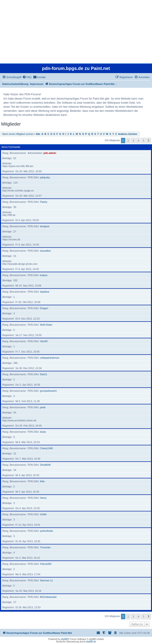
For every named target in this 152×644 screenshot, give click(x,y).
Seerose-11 (47, 580)
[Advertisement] (76, 32)
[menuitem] (27, 77)
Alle (38, 134)
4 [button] (138, 141)
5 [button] (144, 141)
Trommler (45, 547)
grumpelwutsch (48, 391)
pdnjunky (45, 177)
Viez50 (44, 341)
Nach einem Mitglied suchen (18, 134)
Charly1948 (46, 448)
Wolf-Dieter (46, 325)
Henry (43, 498)
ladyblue (45, 292)
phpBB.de (91, 642)
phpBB (64, 639)
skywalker (46, 251)
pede (43, 407)
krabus (44, 275)
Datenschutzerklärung (15, 84)
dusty (43, 432)
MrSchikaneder (48, 597)
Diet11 (44, 374)
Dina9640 (45, 465)
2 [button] (128, 141)
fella (42, 481)
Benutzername (11, 147)
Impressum (37, 84)
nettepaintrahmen (50, 358)
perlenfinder (47, 531)
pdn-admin (50, 153)
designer (45, 226)
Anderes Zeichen (128, 134)
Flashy (44, 202)
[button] (149, 141)
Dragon (44, 308)
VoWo (43, 514)
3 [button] (133, 141)
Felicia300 (46, 564)
